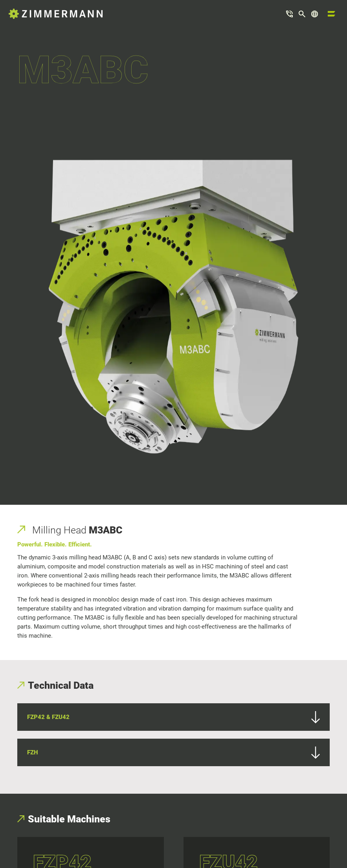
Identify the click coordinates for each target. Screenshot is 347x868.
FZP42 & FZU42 (173, 717)
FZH (173, 753)
